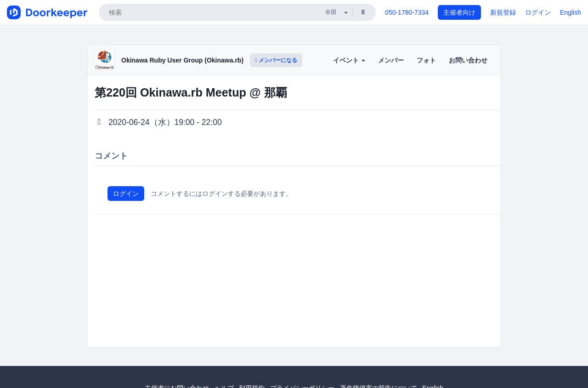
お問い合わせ (468, 60)
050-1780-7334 (407, 12)
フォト (426, 60)
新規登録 (503, 12)
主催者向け (459, 12)
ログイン (538, 12)
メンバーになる (276, 60)
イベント (349, 60)
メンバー (391, 60)
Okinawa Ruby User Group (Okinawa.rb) (182, 60)
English (571, 12)
